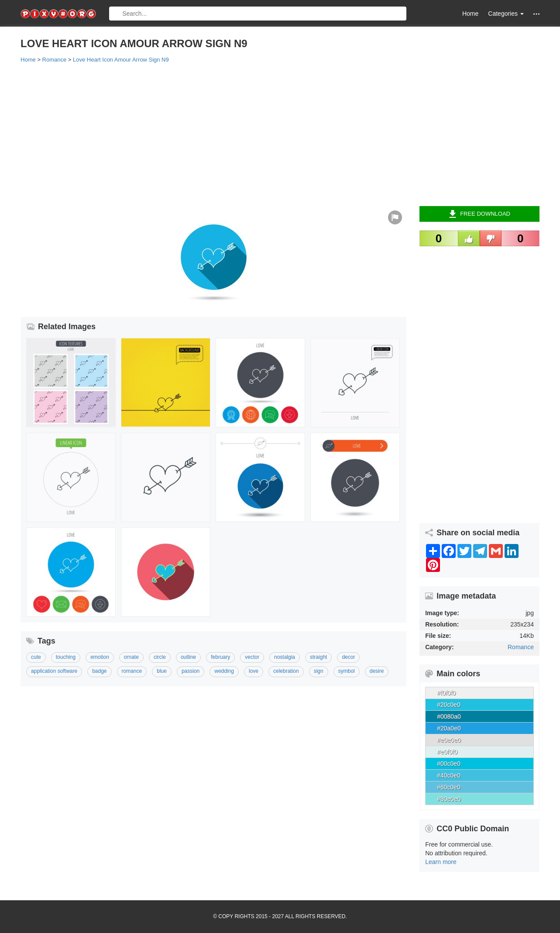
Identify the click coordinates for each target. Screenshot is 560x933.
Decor (348, 657)
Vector (252, 657)
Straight (318, 657)
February (220, 657)
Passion (191, 671)
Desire (377, 671)
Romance (521, 647)
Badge (99, 671)
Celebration (286, 671)
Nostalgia (285, 657)
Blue (162, 671)
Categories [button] (506, 14)
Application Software (54, 671)
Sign (319, 671)
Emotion (100, 657)
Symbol (347, 671)
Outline (188, 657)
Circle (160, 657)
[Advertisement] (280, 134)
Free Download (479, 214)
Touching (66, 657)
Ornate (131, 657)
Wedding (224, 671)
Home (470, 14)
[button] (536, 14)
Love (254, 671)
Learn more (441, 862)
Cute (36, 657)
